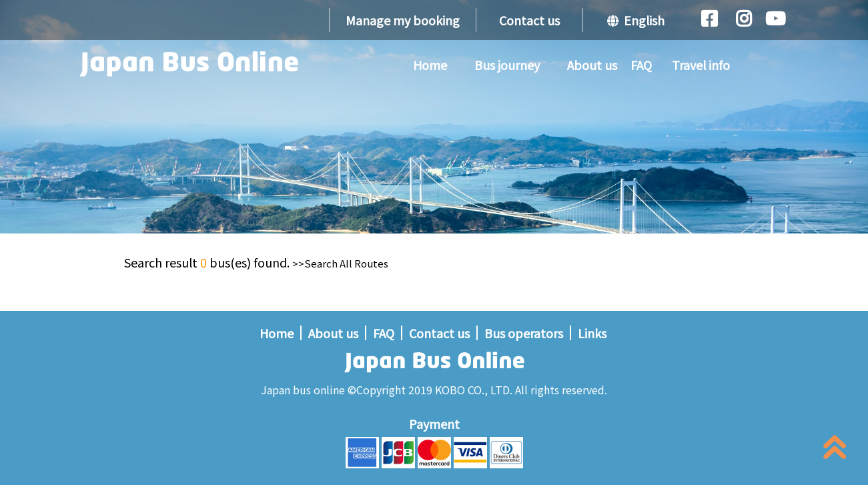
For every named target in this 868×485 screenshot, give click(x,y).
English (636, 20)
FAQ (641, 65)
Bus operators (524, 333)
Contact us (529, 20)
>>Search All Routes (340, 263)
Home (430, 65)
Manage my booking (403, 20)
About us (592, 65)
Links (592, 333)
